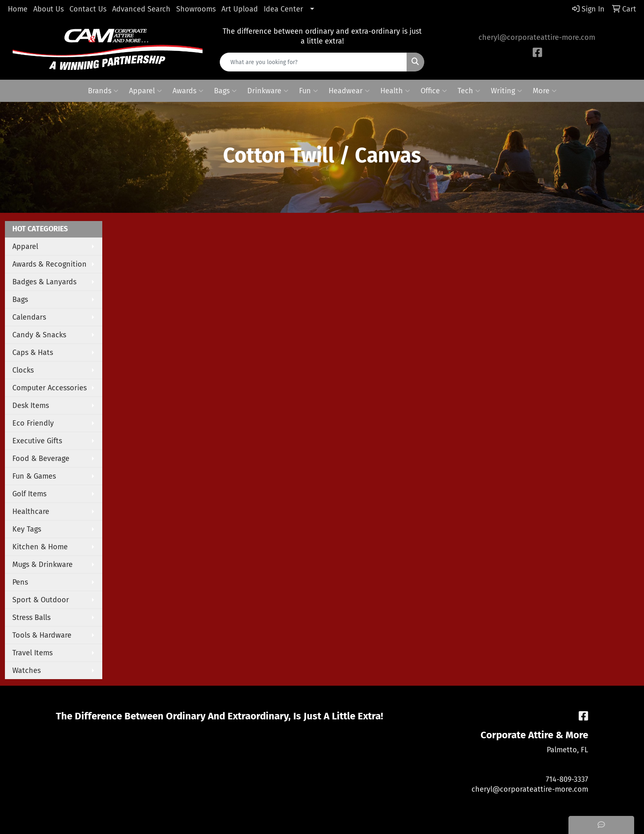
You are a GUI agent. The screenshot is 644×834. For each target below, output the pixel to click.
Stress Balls (31, 617)
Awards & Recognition (49, 264)
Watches (26, 670)
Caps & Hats (33, 352)
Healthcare (31, 511)
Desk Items (31, 405)
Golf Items (29, 494)
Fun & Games (34, 476)
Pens (20, 582)
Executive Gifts (37, 441)
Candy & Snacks (39, 335)
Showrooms (196, 9)
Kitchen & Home (40, 547)
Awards (188, 91)
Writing (506, 91)
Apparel (145, 91)
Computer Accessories (49, 388)
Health (395, 91)
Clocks (23, 370)
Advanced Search (141, 9)
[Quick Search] (314, 62)
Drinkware (268, 91)
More (545, 91)
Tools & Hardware (42, 635)
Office (434, 91)
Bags (225, 91)
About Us (48, 9)
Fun (308, 91)
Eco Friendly (33, 423)
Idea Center (283, 9)
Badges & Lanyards (44, 282)
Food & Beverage (41, 458)
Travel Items (32, 653)
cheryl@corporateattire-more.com (537, 37)
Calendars (29, 317)
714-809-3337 (567, 779)
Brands (103, 91)
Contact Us (88, 9)
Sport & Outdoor (41, 600)
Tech (469, 91)
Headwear (349, 91)
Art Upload (240, 9)
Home (18, 9)
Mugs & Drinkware (43, 564)
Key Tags (27, 529)
